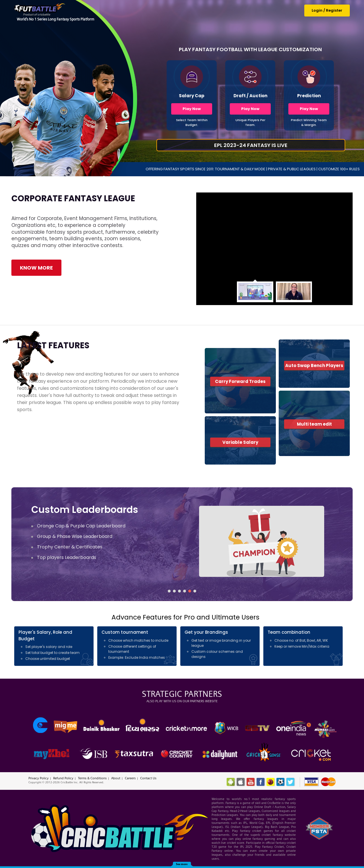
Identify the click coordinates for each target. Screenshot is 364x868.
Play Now (192, 109)
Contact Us (148, 778)
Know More (36, 268)
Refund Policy (63, 778)
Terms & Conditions (92, 778)
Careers (130, 778)
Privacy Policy (39, 778)
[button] (169, 591)
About (116, 778)
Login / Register (327, 10)
